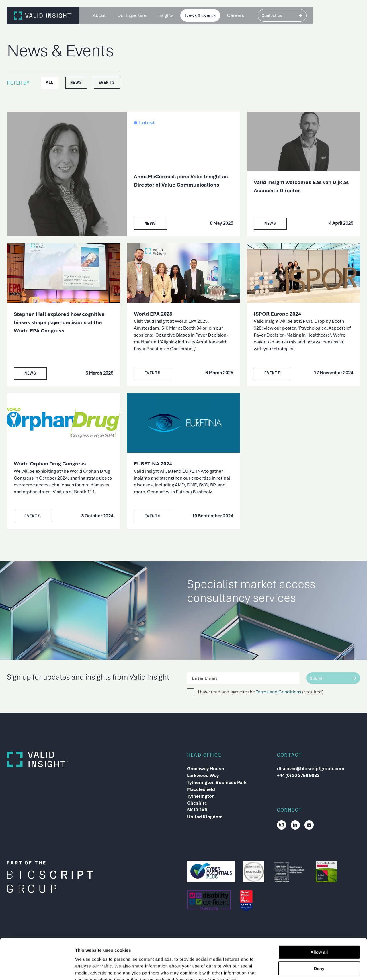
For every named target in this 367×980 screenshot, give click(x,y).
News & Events (200, 15)
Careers (236, 15)
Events (107, 82)
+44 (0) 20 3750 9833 (298, 775)
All (50, 82)
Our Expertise (132, 15)
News (76, 82)
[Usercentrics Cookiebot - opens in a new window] (37, 969)
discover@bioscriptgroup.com (311, 769)
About (99, 15)
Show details (301, 969)
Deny (319, 934)
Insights (165, 15)
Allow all (319, 918)
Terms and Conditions (279, 692)
